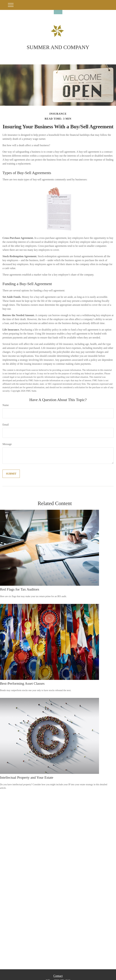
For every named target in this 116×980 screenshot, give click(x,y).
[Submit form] (11, 474)
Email (6, 425)
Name (6, 405)
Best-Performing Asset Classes (22, 683)
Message (7, 444)
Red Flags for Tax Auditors (20, 589)
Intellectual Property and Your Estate (27, 777)
